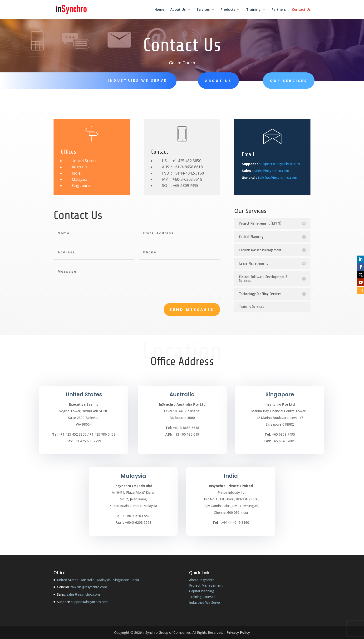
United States (84, 161)
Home (159, 10)
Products (228, 10)
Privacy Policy (238, 632)
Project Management (206, 585)
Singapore (81, 186)
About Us (178, 10)
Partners (279, 10)
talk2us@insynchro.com (278, 177)
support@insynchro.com (279, 164)
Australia (80, 167)
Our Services (289, 81)
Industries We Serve (137, 80)
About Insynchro (202, 580)
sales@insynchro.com (271, 171)
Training (253, 10)
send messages (192, 309)
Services (203, 10)
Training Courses (202, 597)
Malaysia (79, 179)
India (76, 173)
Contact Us (301, 10)
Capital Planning (202, 591)
